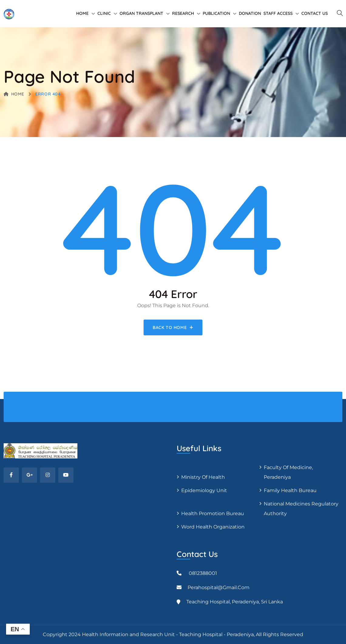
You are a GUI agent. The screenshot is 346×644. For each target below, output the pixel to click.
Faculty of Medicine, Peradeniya (288, 472)
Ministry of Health (203, 477)
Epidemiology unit (204, 490)
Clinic (104, 13)
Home (82, 13)
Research (183, 13)
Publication (216, 13)
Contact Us (315, 13)
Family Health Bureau (290, 490)
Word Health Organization (213, 527)
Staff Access (278, 13)
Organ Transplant (141, 13)
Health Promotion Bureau (213, 513)
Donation (250, 13)
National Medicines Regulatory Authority (301, 509)
